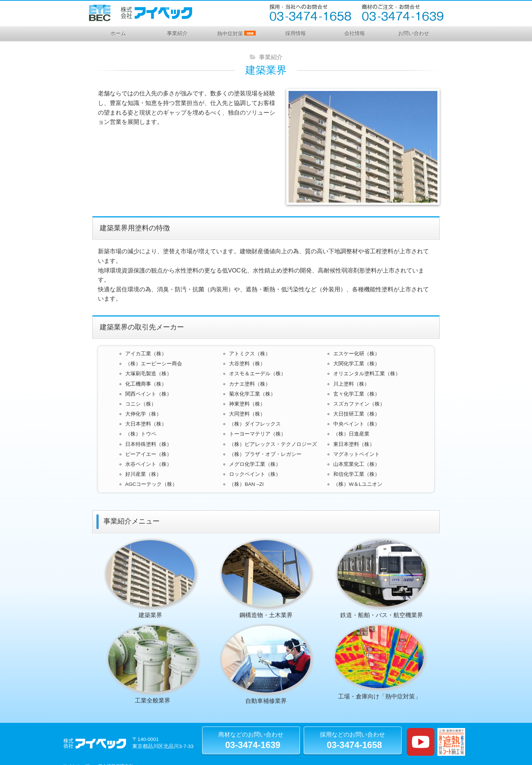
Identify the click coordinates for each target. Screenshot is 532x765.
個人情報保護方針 (116, 751)
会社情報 (355, 33)
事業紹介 (177, 33)
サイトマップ (76, 751)
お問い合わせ (414, 33)
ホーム (118, 33)
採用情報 (296, 33)
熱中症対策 (236, 34)
